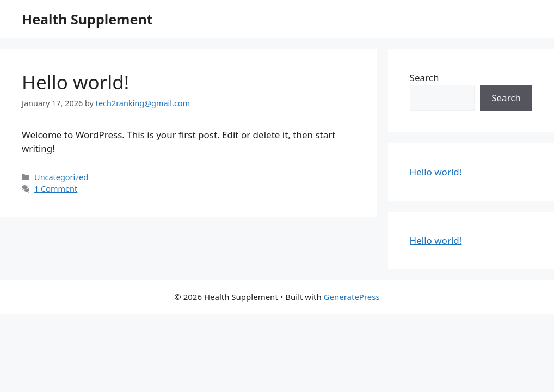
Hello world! (75, 82)
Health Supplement (87, 19)
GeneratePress (352, 297)
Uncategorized (61, 177)
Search (424, 78)
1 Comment (56, 189)
